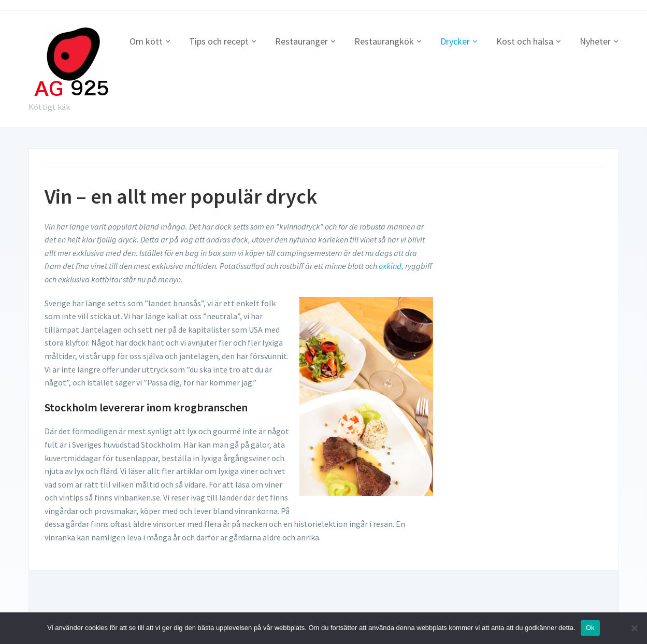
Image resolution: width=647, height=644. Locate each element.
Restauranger (301, 41)
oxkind (390, 266)
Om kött (146, 41)
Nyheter (595, 41)
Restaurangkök (384, 41)
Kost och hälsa (525, 41)
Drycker (455, 41)
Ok (590, 628)
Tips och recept (219, 41)
